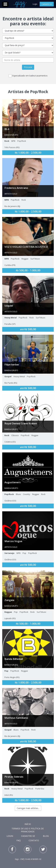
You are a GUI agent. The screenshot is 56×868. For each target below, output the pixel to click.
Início (28, 824)
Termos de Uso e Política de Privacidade (28, 830)
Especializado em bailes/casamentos (28, 76)
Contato (34, 840)
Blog (46, 836)
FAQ (19, 840)
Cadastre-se (47, 4)
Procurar (28, 67)
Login (35, 4)
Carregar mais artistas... (28, 808)
